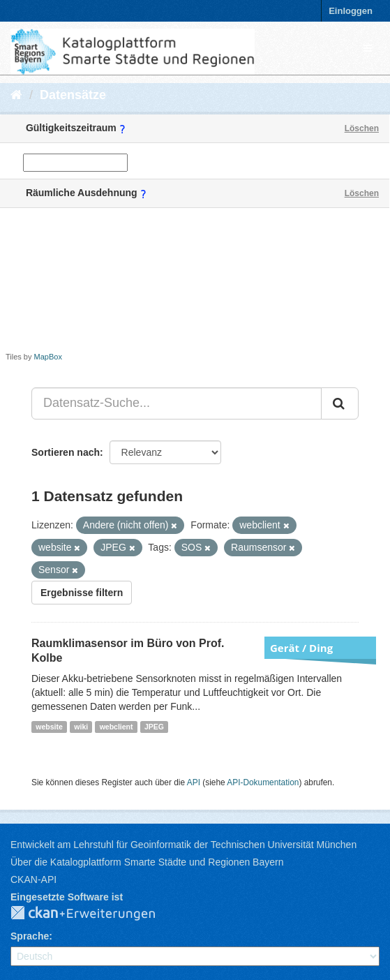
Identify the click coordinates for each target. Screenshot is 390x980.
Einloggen (351, 11)
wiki (81, 727)
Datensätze (73, 95)
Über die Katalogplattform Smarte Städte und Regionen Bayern (147, 862)
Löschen (362, 128)
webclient (117, 727)
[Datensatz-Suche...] (177, 403)
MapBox (48, 357)
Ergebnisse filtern (82, 593)
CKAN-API (33, 879)
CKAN (94, 914)
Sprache (30, 936)
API (194, 782)
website (49, 727)
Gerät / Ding (301, 648)
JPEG (154, 727)
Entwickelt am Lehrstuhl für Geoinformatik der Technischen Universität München (183, 845)
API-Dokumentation (263, 782)
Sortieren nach (66, 452)
